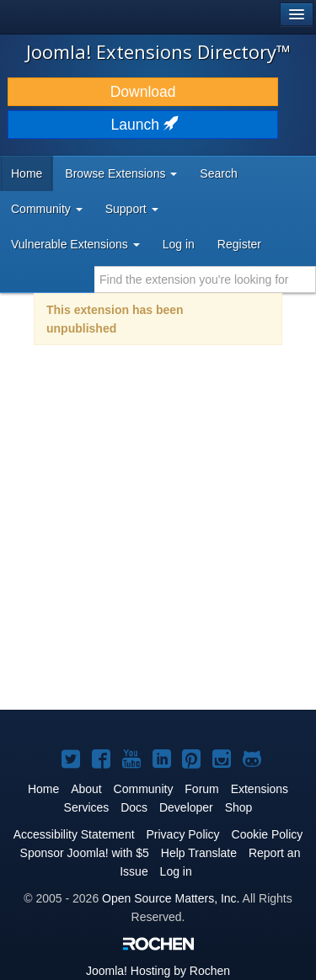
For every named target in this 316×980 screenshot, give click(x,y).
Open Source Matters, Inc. (171, 898)
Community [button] (47, 209)
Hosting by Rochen (158, 971)
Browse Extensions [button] (121, 173)
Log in (179, 244)
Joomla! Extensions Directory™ (158, 51)
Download (143, 92)
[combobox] (205, 280)
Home (27, 173)
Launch (143, 125)
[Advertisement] (158, 538)
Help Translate (199, 853)
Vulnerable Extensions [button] (75, 244)
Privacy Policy (182, 834)
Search (218, 173)
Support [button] (132, 209)
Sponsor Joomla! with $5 (85, 853)
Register (239, 244)
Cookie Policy (268, 834)
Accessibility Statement (74, 834)
